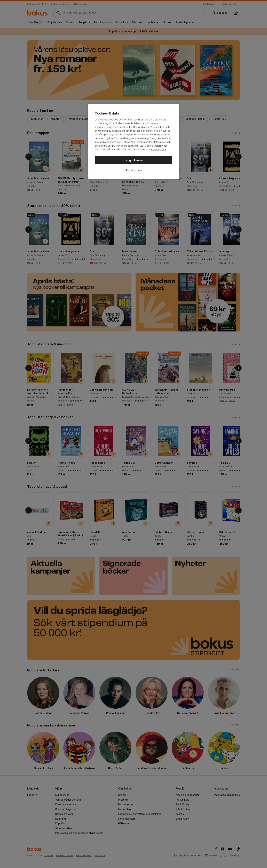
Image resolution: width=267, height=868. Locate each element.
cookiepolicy (159, 149)
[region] (133, 142)
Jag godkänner (134, 160)
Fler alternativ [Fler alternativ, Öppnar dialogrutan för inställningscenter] (134, 170)
